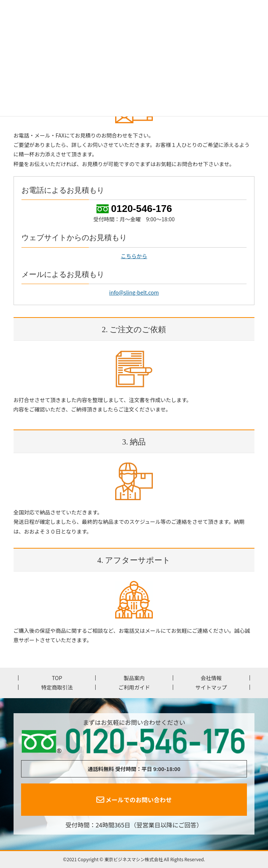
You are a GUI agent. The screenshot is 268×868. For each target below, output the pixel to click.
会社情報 (211, 678)
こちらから (134, 256)
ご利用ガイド (134, 687)
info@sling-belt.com (134, 292)
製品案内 (134, 678)
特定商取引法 (57, 687)
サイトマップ (211, 687)
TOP (57, 678)
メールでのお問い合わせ (134, 800)
